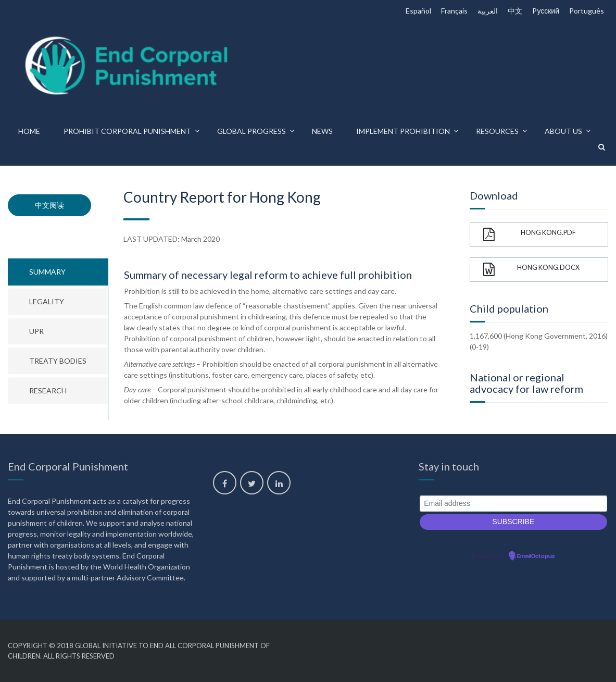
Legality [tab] (47, 301)
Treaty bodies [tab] (58, 361)
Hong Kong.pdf (530, 235)
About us (563, 131)
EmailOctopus (536, 556)
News (322, 131)
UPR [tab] (36, 331)
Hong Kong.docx (531, 270)
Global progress (252, 131)
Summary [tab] (47, 272)
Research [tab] (48, 390)
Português (587, 11)
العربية (488, 11)
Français (454, 11)
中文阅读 (49, 205)
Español (418, 11)
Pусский (546, 11)
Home (29, 131)
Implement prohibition (403, 131)
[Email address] (513, 504)
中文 (515, 11)
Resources (497, 131)
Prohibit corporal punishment (127, 131)
